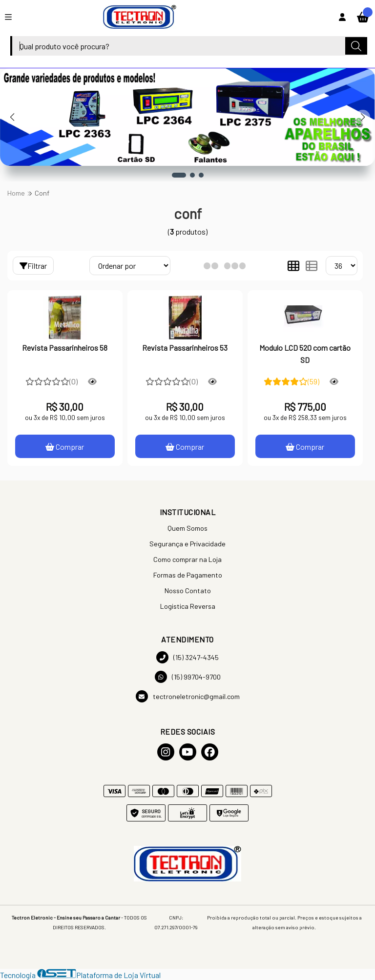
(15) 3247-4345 (187, 657)
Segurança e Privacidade (187, 544)
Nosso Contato (188, 590)
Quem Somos (187, 528)
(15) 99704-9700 (188, 677)
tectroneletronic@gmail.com (188, 696)
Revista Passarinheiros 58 (65, 348)
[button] (179, 175)
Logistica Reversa (188, 606)
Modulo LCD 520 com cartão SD (305, 353)
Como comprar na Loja (187, 559)
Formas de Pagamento (188, 575)
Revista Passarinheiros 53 (185, 348)
